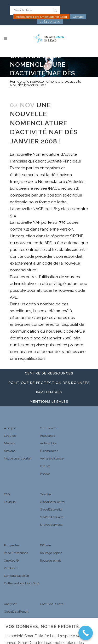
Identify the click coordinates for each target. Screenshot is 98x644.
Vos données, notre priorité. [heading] (43, 627)
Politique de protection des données (49, 383)
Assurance (48, 436)
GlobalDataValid (51, 509)
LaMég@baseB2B (17, 576)
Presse (45, 474)
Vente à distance (52, 458)
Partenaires (49, 392)
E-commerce (49, 451)
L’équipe (10, 436)
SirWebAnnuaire (52, 517)
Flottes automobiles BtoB (22, 583)
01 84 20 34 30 (50, 21)
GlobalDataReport (16, 612)
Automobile (48, 443)
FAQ (7, 494)
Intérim (45, 466)
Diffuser (46, 545)
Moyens (10, 451)
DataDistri (11, 568)
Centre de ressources (49, 373)
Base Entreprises (16, 553)
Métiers (9, 443)
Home (15, 82)
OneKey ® (11, 561)
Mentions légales (49, 402)
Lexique (10, 502)
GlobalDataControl (53, 502)
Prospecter (11, 545)
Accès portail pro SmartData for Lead (41, 17)
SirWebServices (51, 525)
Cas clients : (48, 428)
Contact (78, 17)
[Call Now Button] (86, 633)
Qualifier (46, 494)
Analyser (10, 604)
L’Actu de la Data (52, 604)
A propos (10, 428)
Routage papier (51, 553)
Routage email (50, 561)
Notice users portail (18, 458)
